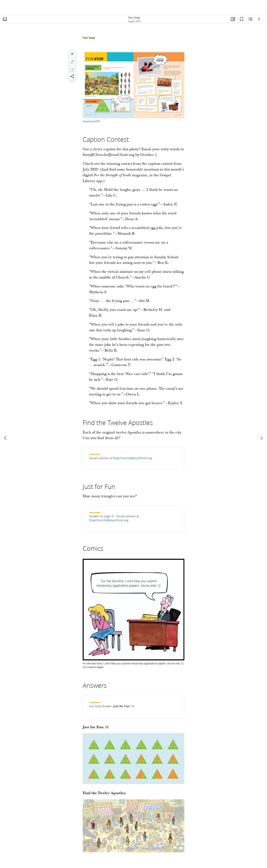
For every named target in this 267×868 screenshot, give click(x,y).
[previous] (6, 438)
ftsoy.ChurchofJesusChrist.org (132, 458)
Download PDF (91, 121)
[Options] (259, 19)
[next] (261, 438)
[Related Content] (250, 19)
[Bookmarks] (242, 19)
